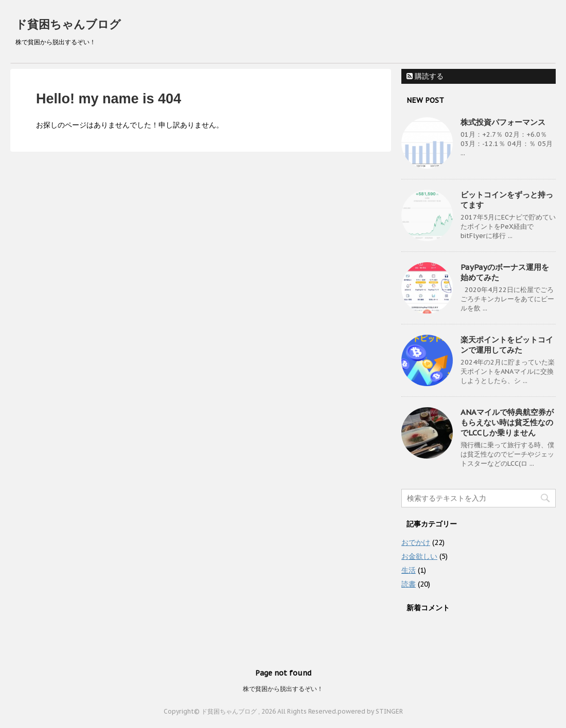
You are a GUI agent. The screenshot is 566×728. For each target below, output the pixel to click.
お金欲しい (419, 556)
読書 (409, 584)
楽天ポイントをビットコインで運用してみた (507, 345)
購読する (425, 76)
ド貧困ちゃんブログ (68, 24)
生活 (409, 570)
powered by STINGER (370, 711)
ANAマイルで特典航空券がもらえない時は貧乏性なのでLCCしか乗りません (507, 422)
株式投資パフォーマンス (503, 122)
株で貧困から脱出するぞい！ (283, 689)
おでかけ (416, 542)
